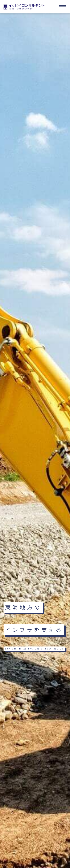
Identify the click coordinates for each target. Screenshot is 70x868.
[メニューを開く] (63, 7)
